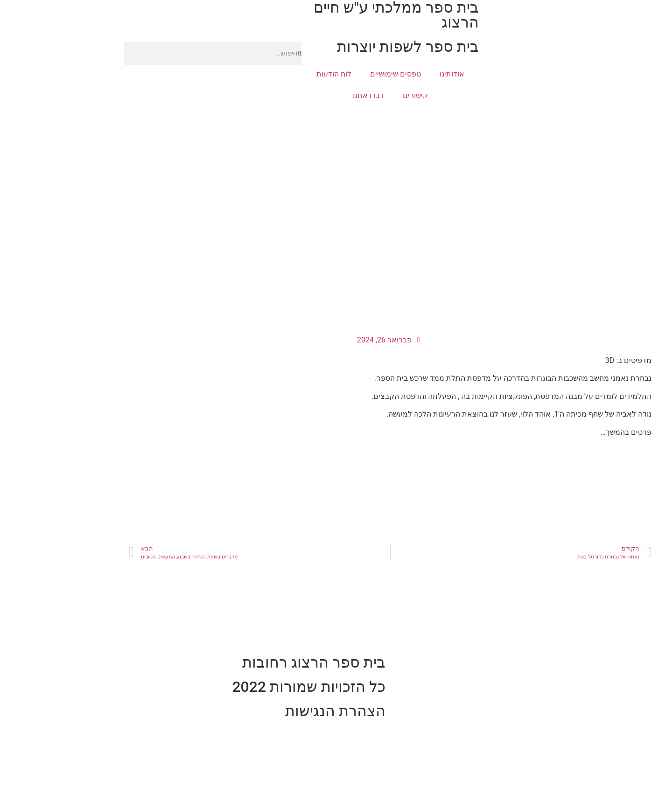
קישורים (361, 95)
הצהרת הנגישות (281, 711)
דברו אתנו (314, 95)
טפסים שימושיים (341, 74)
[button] (660, 82)
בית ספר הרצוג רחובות (260, 662)
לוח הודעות (280, 74)
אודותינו (398, 74)
